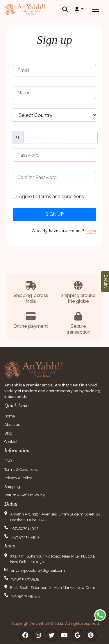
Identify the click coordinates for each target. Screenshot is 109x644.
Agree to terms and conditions (51, 197)
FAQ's (9, 461)
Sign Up (54, 214)
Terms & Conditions (21, 470)
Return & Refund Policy (25, 495)
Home (10, 416)
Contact (11, 442)
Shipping (12, 487)
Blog (8, 433)
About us (12, 425)
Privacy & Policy (18, 478)
